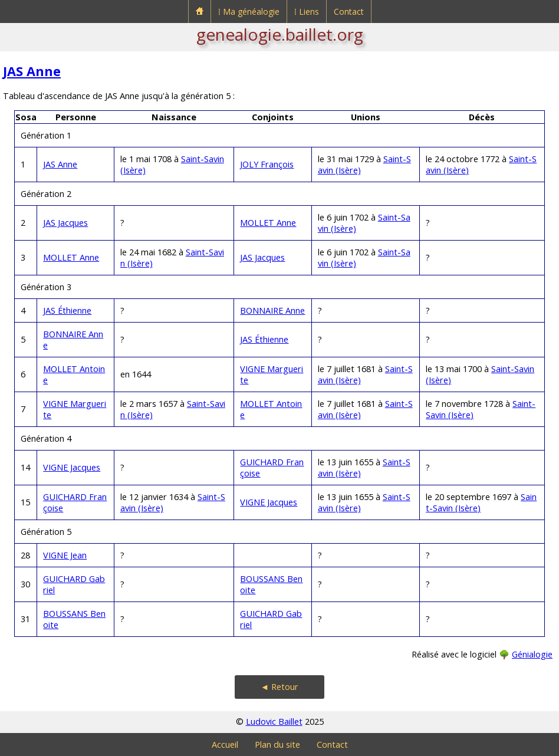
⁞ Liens (307, 11)
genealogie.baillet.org (280, 34)
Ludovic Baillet (274, 722)
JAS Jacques (65, 223)
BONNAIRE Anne (272, 310)
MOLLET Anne (268, 223)
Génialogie (532, 654)
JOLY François (267, 164)
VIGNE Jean (65, 555)
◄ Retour (279, 687)
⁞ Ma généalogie (249, 11)
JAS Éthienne (67, 310)
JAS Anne (32, 71)
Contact (349, 11)
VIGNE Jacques (72, 467)
